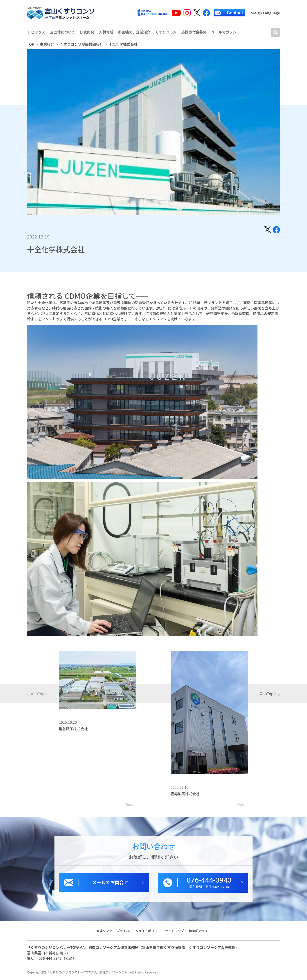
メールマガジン (226, 33)
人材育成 (107, 33)
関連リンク (104, 932)
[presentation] (37, 695)
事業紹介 (47, 46)
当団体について (63, 33)
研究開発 (87, 33)
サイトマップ (175, 932)
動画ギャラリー (200, 932)
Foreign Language (264, 13)
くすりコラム (167, 33)
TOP (31, 46)
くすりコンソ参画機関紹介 (81, 46)
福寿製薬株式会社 (185, 795)
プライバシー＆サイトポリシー (139, 932)
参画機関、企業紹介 (135, 33)
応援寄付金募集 (195, 33)
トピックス (36, 33)
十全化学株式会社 (123, 46)
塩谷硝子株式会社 (73, 730)
